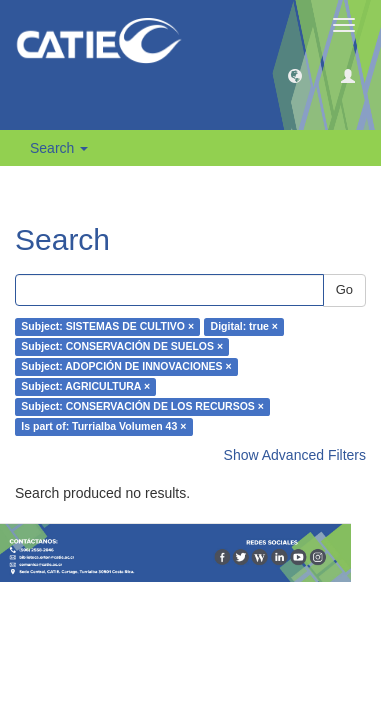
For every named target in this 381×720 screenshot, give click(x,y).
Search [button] (59, 148)
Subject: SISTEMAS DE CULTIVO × (107, 327)
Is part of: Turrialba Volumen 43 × (103, 427)
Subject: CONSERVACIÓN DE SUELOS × (122, 347)
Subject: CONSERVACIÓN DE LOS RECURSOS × (142, 407)
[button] (295, 75)
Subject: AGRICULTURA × (85, 387)
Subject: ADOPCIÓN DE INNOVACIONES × (126, 367)
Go (344, 289)
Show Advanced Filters (295, 455)
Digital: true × (244, 327)
